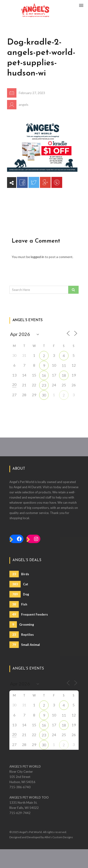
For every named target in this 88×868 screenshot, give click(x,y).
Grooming (22, 624)
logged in (37, 257)
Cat (19, 584)
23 (44, 385)
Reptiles (22, 635)
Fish (18, 604)
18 (64, 375)
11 (64, 365)
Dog (19, 594)
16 (44, 375)
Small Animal (25, 645)
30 (44, 395)
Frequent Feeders (29, 614)
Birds (19, 574)
